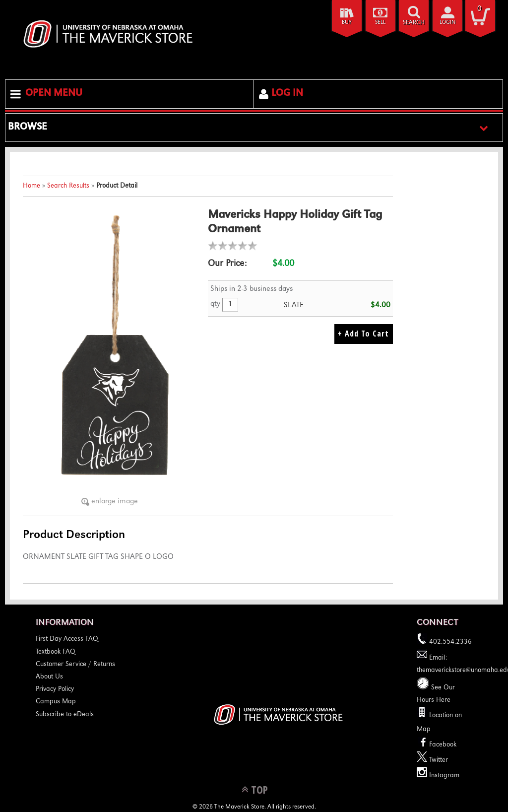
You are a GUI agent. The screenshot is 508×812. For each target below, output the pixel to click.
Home (32, 186)
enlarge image (115, 502)
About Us (49, 677)
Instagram (438, 776)
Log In (287, 94)
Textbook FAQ (56, 652)
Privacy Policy (55, 689)
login (447, 23)
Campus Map (56, 702)
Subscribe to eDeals (65, 715)
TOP (259, 789)
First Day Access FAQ (67, 639)
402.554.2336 (444, 642)
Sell (380, 23)
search (414, 23)
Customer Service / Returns (75, 665)
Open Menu (54, 94)
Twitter (432, 760)
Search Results (68, 186)
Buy (347, 23)
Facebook (437, 745)
